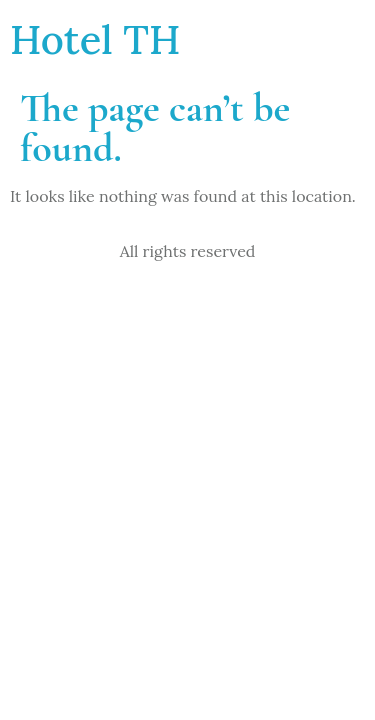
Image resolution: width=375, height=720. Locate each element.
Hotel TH (95, 39)
